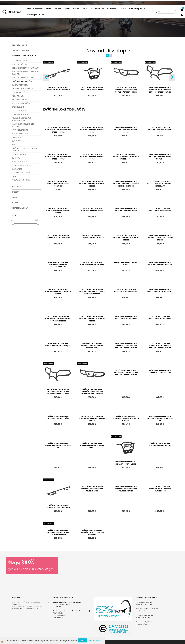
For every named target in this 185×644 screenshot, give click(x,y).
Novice (76, 9)
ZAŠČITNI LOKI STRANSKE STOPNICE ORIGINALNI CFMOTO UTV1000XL (126, 418)
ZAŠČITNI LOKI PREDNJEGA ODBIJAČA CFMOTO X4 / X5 (160, 372)
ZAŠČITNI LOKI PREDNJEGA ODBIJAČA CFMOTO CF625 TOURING (160, 157)
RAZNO (14, 176)
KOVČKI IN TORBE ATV (20, 61)
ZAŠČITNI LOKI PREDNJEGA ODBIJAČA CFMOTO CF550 (126, 210)
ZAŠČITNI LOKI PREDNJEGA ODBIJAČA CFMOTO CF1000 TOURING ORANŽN (126, 489)
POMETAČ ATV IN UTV (20, 162)
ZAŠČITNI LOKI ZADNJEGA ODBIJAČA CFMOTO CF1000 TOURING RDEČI (160, 489)
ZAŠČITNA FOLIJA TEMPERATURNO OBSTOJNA (25, 149)
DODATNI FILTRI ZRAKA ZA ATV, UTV (25, 68)
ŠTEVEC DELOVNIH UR (20, 130)
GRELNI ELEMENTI (18, 107)
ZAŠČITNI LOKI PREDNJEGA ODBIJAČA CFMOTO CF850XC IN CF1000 (92, 184)
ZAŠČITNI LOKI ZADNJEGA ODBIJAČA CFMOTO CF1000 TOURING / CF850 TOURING (160, 346)
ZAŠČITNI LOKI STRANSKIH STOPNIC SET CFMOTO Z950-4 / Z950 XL (92, 418)
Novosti (58, 9)
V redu (83, 640)
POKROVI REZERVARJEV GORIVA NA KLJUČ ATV (25, 73)
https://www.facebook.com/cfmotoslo (35, 602)
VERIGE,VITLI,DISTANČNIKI (21, 103)
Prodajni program (35, 9)
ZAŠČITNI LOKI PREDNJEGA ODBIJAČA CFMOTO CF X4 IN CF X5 (160, 418)
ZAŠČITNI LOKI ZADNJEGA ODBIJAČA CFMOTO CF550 (92, 210)
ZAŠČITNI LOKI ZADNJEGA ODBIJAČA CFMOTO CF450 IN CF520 (160, 130)
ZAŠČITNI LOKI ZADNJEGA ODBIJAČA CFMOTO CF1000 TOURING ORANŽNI (58, 532)
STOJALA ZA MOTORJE (21, 180)
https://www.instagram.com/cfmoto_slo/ (27, 607)
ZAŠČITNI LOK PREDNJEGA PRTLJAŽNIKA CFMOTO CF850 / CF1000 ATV (160, 184)
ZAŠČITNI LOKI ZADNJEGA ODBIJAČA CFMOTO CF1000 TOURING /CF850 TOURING (126, 90)
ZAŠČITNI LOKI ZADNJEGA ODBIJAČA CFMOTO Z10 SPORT (126, 291)
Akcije (49, 9)
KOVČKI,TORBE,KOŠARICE (22, 173)
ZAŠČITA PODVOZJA (20, 85)
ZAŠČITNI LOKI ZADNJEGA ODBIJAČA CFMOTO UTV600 (160, 318)
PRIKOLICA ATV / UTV (20, 92)
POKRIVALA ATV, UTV (20, 114)
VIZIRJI (14, 145)
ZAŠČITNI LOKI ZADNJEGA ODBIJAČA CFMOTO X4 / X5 (58, 417)
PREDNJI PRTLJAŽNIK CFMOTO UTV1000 (126, 264)
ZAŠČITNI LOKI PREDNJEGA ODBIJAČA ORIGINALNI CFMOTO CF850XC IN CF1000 (126, 184)
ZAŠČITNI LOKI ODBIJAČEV (22, 81)
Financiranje (112, 9)
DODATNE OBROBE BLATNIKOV (24, 78)
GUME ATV (16, 158)
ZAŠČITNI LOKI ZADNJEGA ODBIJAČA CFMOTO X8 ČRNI (160, 210)
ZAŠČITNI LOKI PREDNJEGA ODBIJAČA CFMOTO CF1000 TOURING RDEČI (92, 489)
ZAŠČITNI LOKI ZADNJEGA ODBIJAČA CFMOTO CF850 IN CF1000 (58, 211)
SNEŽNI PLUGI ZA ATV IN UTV (23, 89)
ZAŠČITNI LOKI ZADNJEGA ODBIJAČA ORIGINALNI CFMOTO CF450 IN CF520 (58, 157)
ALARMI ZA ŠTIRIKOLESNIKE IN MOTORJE (23, 125)
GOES (123, 9)
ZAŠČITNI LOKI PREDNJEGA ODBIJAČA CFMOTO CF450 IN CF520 (92, 130)
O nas (85, 9)
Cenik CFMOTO (97, 9)
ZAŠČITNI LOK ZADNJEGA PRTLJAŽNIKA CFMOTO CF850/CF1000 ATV (58, 265)
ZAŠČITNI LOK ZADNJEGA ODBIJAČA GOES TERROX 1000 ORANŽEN (92, 532)
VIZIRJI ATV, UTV (18, 96)
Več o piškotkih (95, 640)
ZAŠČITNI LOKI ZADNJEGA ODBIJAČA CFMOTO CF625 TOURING (58, 184)
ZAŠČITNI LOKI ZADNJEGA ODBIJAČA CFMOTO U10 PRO (58, 89)
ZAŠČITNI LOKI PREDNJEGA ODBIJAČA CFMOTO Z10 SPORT (160, 291)
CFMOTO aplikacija (137, 9)
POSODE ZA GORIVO (20, 134)
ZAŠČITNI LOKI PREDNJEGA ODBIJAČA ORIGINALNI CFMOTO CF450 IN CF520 (58, 130)
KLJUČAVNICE (17, 169)
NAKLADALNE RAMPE (19, 100)
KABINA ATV (16, 137)
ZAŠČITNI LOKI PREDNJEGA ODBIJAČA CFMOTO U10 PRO (92, 89)
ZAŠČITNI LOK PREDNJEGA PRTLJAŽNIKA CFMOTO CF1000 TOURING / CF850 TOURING (126, 373)
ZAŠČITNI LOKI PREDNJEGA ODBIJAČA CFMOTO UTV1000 (160, 264)
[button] (172, 78)
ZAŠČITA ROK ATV (19, 111)
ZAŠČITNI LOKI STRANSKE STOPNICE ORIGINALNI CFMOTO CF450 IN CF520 (126, 157)
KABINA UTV (16, 141)
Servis (67, 9)
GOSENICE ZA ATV (19, 154)
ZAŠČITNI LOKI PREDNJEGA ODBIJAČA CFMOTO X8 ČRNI (58, 237)
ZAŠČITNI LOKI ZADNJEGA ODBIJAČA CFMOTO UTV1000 (92, 264)
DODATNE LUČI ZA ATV (21, 64)
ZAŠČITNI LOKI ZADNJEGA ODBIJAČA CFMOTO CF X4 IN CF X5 (58, 445)
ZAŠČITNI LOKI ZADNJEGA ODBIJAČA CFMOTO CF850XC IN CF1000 (126, 238)
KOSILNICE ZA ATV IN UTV (21, 165)
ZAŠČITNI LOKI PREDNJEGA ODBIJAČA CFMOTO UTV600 (126, 318)
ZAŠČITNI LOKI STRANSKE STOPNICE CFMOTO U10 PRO (160, 444)
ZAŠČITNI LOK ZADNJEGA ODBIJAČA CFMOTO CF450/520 (58, 345)
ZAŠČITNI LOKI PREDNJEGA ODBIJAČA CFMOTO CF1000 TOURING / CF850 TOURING (160, 90)
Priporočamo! (48, 62)
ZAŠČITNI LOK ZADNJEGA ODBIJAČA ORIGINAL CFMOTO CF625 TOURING (92, 346)
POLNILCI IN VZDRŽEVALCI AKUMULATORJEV (21, 119)
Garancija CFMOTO (36, 15)
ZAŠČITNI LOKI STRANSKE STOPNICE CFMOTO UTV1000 (92, 237)
